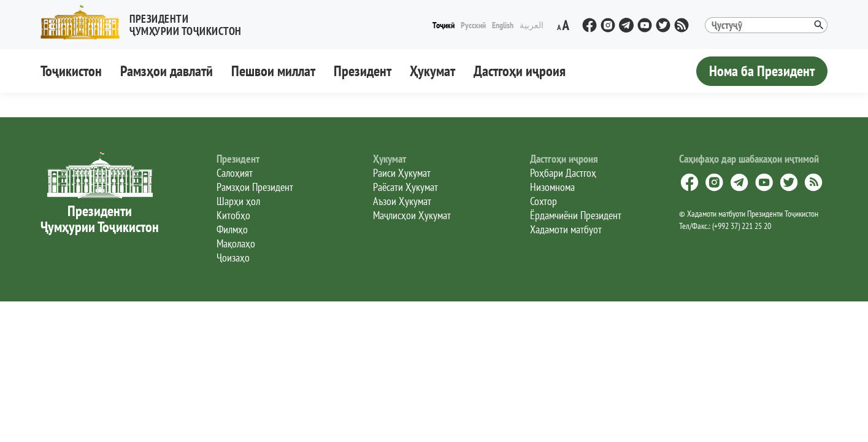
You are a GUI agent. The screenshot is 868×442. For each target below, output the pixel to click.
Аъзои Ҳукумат (402, 201)
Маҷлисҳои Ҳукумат (412, 215)
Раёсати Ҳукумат (405, 187)
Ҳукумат (432, 71)
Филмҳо (232, 229)
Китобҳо (233, 215)
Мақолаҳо (236, 243)
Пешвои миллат (273, 71)
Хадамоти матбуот (566, 229)
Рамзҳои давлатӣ (167, 71)
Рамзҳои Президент (255, 187)
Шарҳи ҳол (238, 201)
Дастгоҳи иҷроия (520, 71)
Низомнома (552, 187)
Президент (363, 71)
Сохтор (543, 201)
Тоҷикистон (71, 71)
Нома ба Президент (762, 71)
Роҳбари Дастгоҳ (563, 173)
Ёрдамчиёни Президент (576, 215)
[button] (146, 22)
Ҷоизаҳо (233, 258)
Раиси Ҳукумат (402, 173)
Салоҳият (235, 173)
